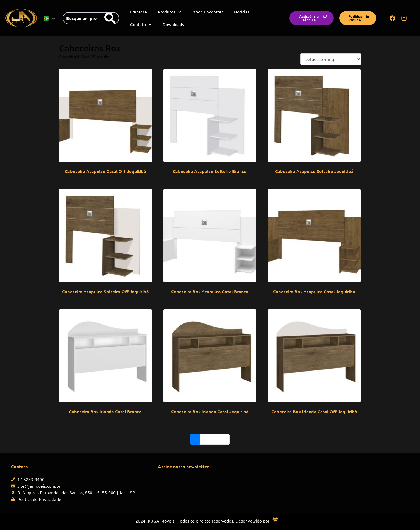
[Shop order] (331, 59)
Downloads (173, 24)
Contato (141, 25)
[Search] (110, 18)
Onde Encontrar (208, 12)
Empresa (139, 12)
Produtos (170, 12)
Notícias (242, 12)
